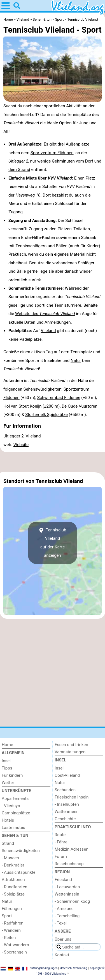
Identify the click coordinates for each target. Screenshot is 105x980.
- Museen (10, 858)
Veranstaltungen (70, 752)
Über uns (63, 939)
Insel (6, 761)
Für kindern (12, 775)
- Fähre (61, 842)
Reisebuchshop (69, 864)
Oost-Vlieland (67, 775)
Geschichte (65, 819)
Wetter (8, 783)
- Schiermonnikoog (72, 901)
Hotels (8, 820)
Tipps (7, 768)
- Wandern (11, 930)
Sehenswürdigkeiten (21, 851)
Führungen (12, 909)
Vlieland (48, 331)
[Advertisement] (53, 462)
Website (21, 445)
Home (7, 745)
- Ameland (64, 909)
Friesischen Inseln (72, 797)
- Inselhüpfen (67, 804)
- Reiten (9, 938)
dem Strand (19, 170)
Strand (8, 843)
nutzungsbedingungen (44, 968)
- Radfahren (13, 923)
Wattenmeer (66, 812)
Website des (45, 314)
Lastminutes (13, 827)
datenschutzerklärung (74, 968)
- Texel (61, 923)
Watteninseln (67, 894)
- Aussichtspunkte (19, 872)
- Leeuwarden (67, 887)
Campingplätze (16, 813)
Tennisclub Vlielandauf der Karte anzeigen (53, 543)
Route (60, 835)
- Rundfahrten (14, 887)
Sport (7, 916)
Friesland (63, 880)
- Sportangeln (14, 952)
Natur (76, 360)
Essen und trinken (71, 745)
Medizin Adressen (72, 849)
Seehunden (65, 790)
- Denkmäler (13, 865)
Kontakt (62, 955)
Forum (61, 856)
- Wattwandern (15, 945)
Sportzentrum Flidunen (52, 153)
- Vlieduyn (11, 806)
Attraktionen (13, 880)
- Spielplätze (13, 894)
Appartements (15, 798)
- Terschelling (67, 916)
